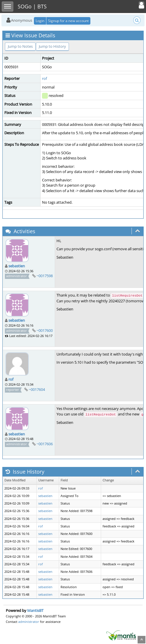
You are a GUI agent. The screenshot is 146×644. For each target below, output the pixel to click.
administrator (29, 622)
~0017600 (45, 330)
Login (40, 21)
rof (44, 78)
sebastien (17, 266)
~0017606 (45, 444)
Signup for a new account (68, 21)
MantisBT (35, 610)
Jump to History (52, 46)
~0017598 (45, 276)
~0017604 (37, 389)
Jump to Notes (20, 46)
